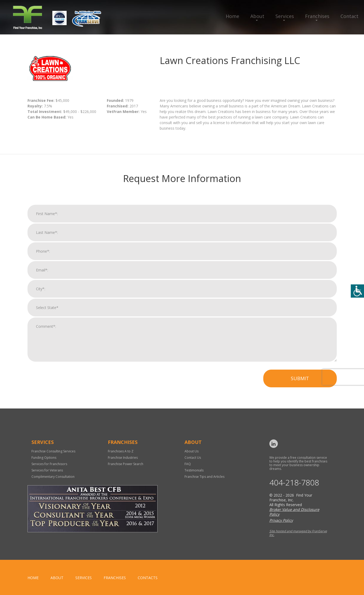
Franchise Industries (123, 458)
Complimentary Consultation (53, 477)
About (257, 16)
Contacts (148, 578)
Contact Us (193, 458)
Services (285, 16)
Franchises (317, 16)
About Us (192, 451)
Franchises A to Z (121, 451)
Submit (300, 383)
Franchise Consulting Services (53, 451)
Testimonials (194, 470)
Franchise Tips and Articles (204, 477)
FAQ (188, 464)
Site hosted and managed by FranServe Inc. (298, 533)
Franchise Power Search (126, 464)
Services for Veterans (47, 470)
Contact (349, 16)
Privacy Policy (281, 520)
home (33, 578)
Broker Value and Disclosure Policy (294, 512)
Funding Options (44, 458)
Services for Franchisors (49, 464)
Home (232, 16)
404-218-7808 (294, 483)
